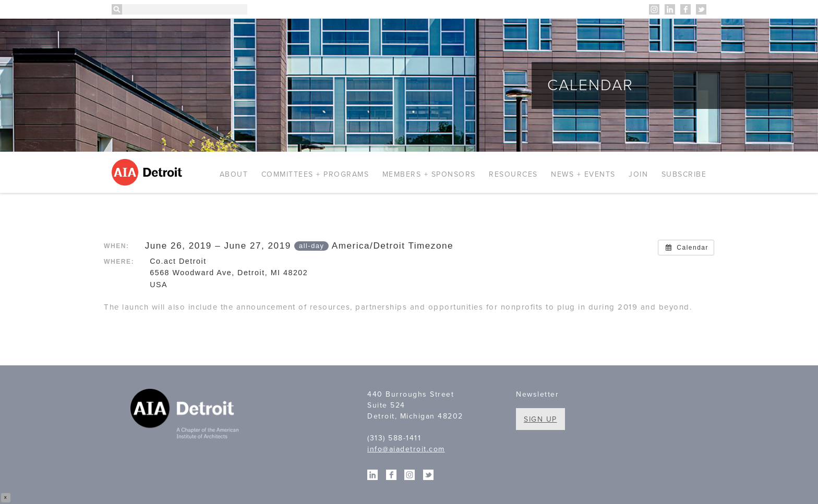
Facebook (685, 9)
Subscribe (684, 174)
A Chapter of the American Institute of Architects (186, 415)
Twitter (701, 9)
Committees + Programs (315, 174)
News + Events (583, 174)
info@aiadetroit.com (406, 449)
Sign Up (540, 419)
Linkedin (670, 9)
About (234, 174)
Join (638, 174)
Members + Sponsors (429, 174)
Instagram (654, 9)
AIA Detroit (148, 172)
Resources (513, 174)
